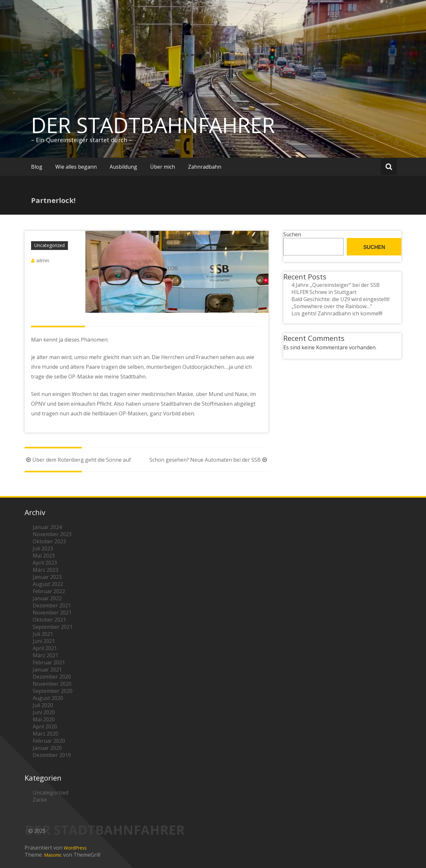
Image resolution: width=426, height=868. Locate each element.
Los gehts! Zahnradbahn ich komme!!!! (337, 313)
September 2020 (53, 691)
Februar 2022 (49, 591)
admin (43, 260)
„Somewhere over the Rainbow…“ (332, 306)
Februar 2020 (49, 741)
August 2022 (48, 584)
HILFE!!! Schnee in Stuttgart (324, 292)
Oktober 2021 (49, 620)
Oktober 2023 (49, 541)
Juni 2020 (44, 712)
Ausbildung (123, 167)
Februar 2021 (49, 662)
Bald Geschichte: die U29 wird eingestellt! (340, 299)
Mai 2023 (44, 556)
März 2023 (45, 570)
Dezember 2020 (52, 677)
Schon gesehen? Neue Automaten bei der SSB (209, 460)
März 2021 (45, 655)
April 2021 (45, 648)
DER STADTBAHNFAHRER (153, 125)
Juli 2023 (43, 548)
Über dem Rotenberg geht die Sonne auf (78, 460)
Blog (37, 167)
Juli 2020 (43, 705)
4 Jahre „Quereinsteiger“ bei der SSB (336, 285)
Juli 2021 (43, 634)
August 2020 (48, 698)
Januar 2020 (47, 748)
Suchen (292, 234)
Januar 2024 (47, 527)
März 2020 (45, 734)
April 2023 (45, 563)
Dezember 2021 (52, 605)
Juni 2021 (44, 641)
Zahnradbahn (205, 167)
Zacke (40, 800)
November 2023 (52, 534)
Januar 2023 (47, 577)
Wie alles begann (76, 167)
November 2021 (52, 613)
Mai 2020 (44, 719)
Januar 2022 (47, 598)
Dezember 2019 (52, 755)
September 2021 (53, 627)
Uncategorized (49, 245)
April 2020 (45, 727)
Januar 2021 (47, 670)
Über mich (163, 167)
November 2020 (52, 684)
